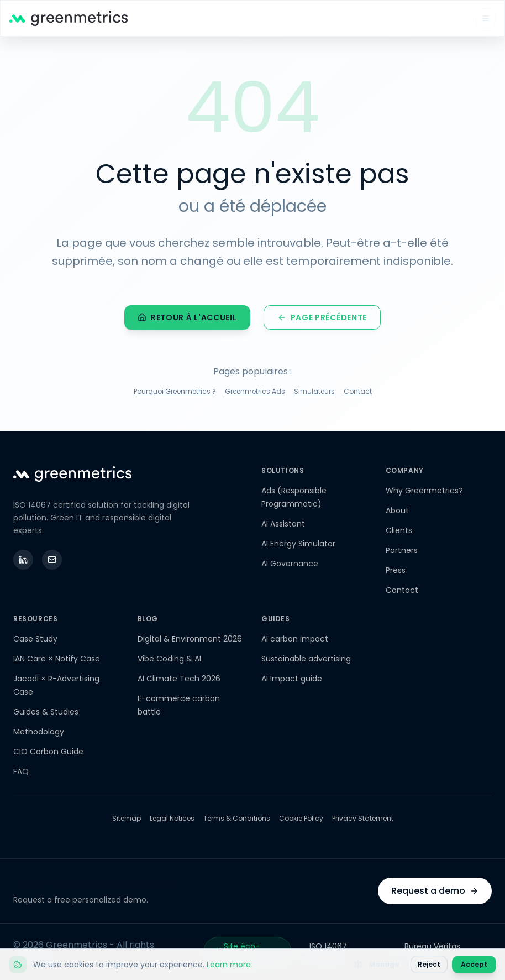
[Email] (52, 560)
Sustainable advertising (306, 659)
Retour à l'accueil (187, 319)
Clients (399, 530)
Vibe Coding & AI (169, 659)
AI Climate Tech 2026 (179, 679)
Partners (402, 550)
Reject (429, 964)
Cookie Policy (301, 819)
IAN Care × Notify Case (57, 659)
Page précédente (322, 319)
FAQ (21, 772)
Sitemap (127, 819)
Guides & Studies (46, 712)
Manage (376, 964)
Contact (358, 393)
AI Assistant (283, 524)
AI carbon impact (295, 639)
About (397, 510)
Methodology (39, 732)
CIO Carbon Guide (48, 752)
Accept (474, 964)
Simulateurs (314, 393)
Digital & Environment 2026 (190, 639)
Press (396, 570)
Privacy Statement (363, 819)
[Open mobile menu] (486, 18)
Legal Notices (172, 819)
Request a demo (435, 891)
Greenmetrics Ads (255, 393)
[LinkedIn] (23, 560)
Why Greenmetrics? (424, 491)
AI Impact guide (292, 679)
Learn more (229, 965)
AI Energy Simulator (298, 544)
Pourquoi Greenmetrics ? (175, 393)
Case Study (35, 639)
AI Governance (290, 564)
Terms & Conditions (237, 819)
